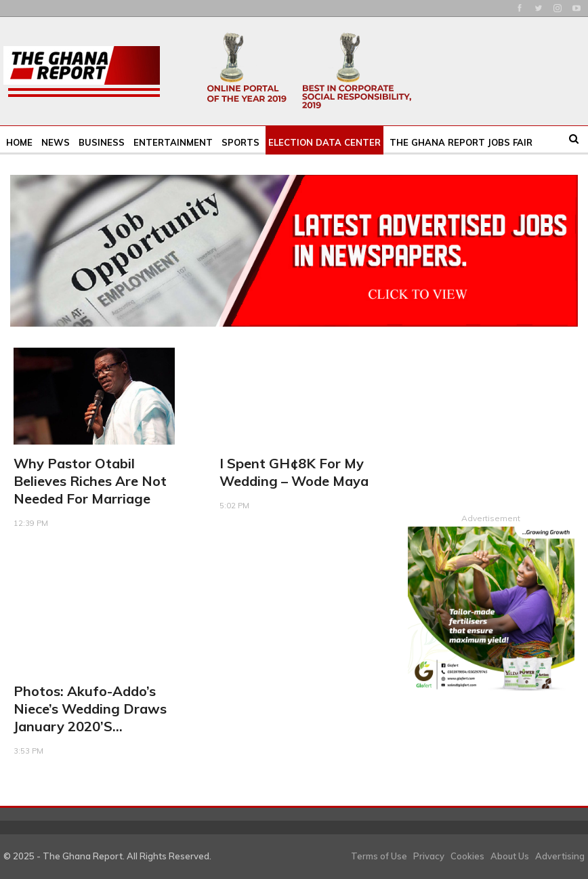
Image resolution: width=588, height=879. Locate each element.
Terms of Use (379, 856)
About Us (510, 856)
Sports (240, 142)
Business (102, 142)
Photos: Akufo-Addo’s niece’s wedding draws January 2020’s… (90, 709)
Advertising (560, 856)
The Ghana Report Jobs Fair (461, 142)
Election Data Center (324, 142)
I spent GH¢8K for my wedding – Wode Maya (294, 472)
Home (19, 142)
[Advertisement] (491, 415)
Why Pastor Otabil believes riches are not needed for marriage (90, 481)
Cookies (467, 856)
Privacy (429, 856)
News (56, 142)
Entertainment (173, 142)
